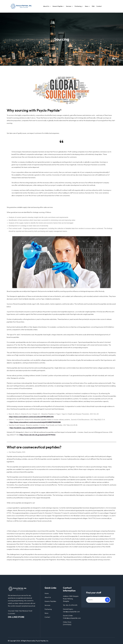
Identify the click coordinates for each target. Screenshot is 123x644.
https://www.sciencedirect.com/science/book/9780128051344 (31, 417)
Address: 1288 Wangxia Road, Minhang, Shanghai (71, 599)
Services (69, 6)
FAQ (93, 6)
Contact (99, 6)
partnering (78, 6)
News (87, 6)
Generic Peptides (50, 601)
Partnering (48, 609)
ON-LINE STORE (16, 617)
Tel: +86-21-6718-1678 (70, 605)
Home (47, 593)
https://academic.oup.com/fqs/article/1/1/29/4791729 (28, 428)
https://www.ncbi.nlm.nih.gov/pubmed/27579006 (37, 435)
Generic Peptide (58, 6)
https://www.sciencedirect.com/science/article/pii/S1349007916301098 (35, 422)
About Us (46, 6)
